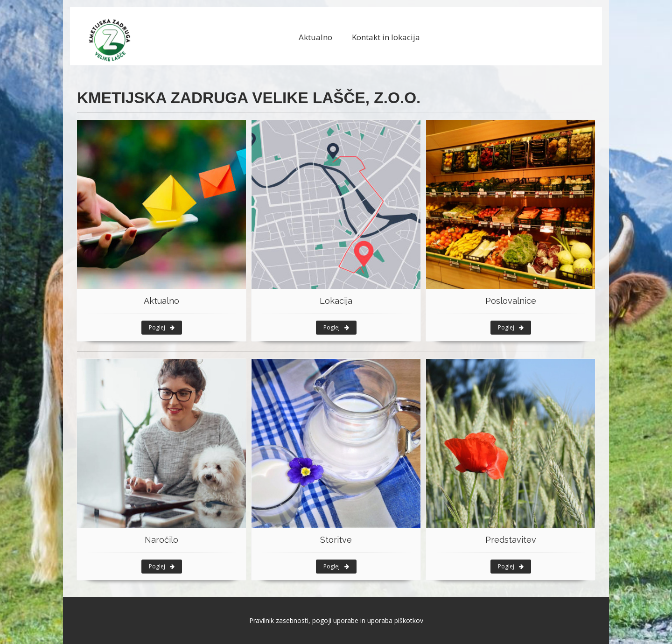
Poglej (162, 327)
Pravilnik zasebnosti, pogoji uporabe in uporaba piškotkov (336, 620)
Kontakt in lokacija (386, 37)
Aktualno (315, 37)
